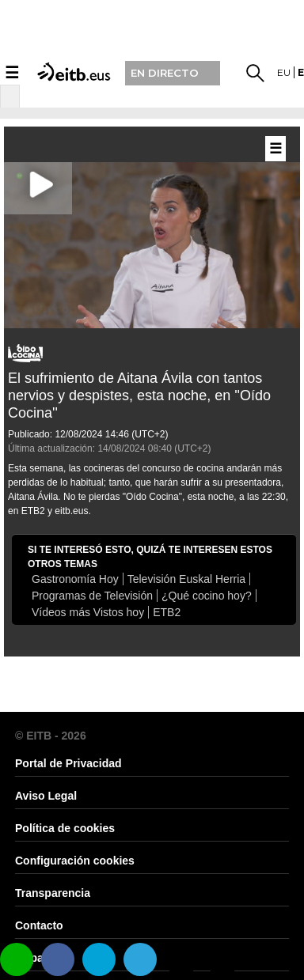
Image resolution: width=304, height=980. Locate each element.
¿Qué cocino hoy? (207, 596)
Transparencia (53, 893)
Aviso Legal (46, 796)
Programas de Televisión (92, 596)
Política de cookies (65, 828)
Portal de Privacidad (68, 763)
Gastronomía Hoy (75, 579)
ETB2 (167, 612)
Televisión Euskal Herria (186, 579)
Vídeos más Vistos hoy (88, 612)
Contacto (39, 925)
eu (284, 72)
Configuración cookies (75, 861)
